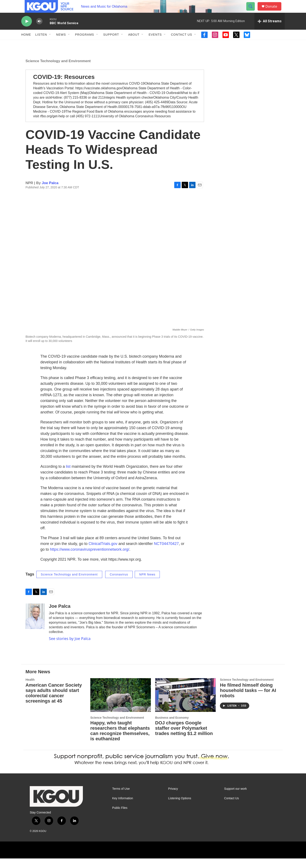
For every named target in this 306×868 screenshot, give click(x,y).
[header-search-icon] (252, 11)
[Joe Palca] (35, 626)
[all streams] (270, 31)
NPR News (147, 584)
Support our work (236, 798)
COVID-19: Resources (64, 86)
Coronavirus (119, 584)
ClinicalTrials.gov (103, 553)
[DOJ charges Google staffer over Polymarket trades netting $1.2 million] (185, 705)
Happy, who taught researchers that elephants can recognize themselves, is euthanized (120, 740)
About (134, 44)
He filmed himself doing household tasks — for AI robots (248, 700)
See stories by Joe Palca (70, 648)
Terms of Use (121, 798)
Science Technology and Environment (58, 71)
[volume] (39, 31)
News (61, 44)
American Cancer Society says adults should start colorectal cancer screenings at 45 (54, 703)
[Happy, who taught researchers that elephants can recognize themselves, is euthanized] (121, 705)
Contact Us (181, 44)
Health (30, 689)
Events (155, 44)
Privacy (173, 798)
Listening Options (180, 808)
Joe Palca (50, 192)
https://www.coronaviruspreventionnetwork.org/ (90, 559)
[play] (27, 31)
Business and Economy (172, 727)
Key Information (123, 808)
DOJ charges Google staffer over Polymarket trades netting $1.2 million (184, 738)
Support (111, 44)
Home (26, 44)
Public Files (120, 817)
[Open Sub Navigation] (50, 44)
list (68, 476)
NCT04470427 (166, 553)
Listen (41, 44)
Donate (274, 11)
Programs (85, 44)
